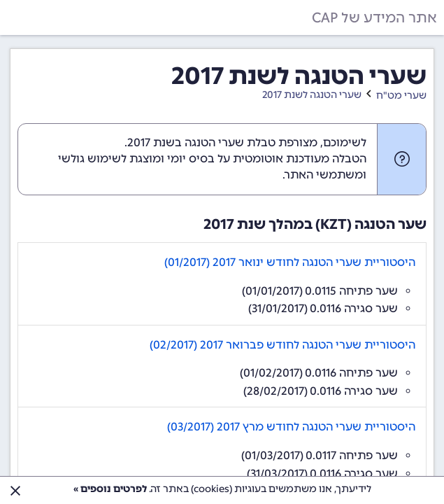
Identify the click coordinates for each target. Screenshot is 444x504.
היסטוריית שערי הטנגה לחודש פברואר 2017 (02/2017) (282, 345)
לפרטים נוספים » (110, 489)
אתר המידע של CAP (374, 17)
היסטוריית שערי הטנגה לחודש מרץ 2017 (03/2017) (291, 427)
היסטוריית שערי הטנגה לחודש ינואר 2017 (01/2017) (290, 262)
